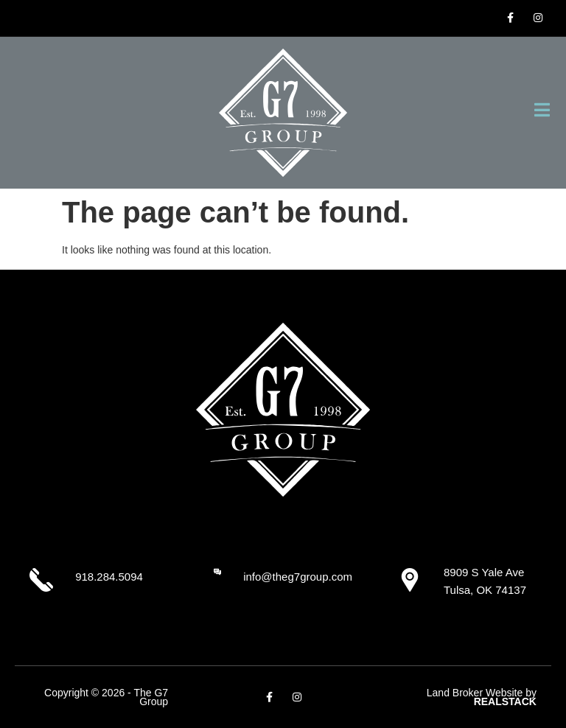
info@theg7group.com (298, 577)
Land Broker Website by (482, 697)
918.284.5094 (109, 577)
